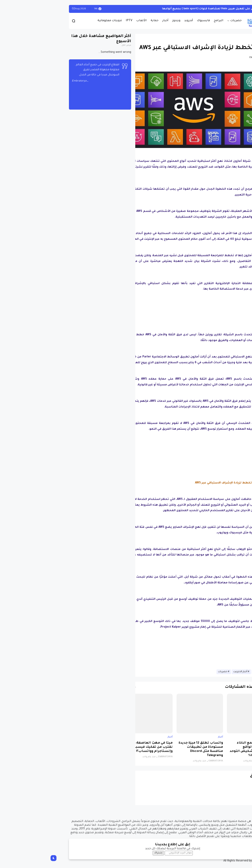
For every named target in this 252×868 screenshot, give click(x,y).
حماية (108, 21)
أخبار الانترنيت (194, 672)
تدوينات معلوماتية (63, 21)
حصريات (189, 21)
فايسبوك (157, 21)
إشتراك (112, 853)
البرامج (172, 21)
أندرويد (142, 21)
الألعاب (95, 21)
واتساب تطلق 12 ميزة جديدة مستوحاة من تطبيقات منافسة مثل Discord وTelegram (154, 749)
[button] (223, 108)
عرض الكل (80, 45)
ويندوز (130, 21)
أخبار (119, 21)
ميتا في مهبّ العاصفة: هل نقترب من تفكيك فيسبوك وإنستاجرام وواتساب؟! (105, 747)
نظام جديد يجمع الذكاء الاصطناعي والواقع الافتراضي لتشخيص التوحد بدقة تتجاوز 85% (205, 749)
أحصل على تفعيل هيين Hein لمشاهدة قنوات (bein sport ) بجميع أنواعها (164, 9)
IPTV (82, 21)
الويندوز (223, 9)
